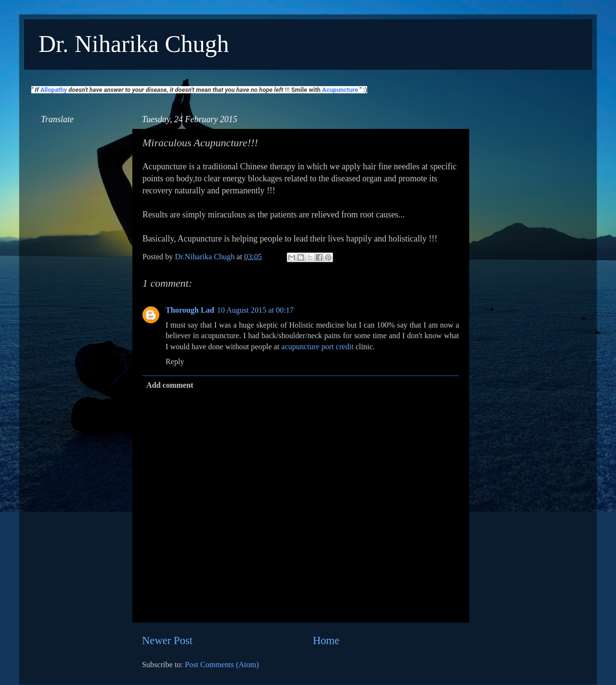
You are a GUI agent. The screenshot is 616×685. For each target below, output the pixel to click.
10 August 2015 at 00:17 (255, 310)
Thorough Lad (190, 310)
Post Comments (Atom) (222, 665)
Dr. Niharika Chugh (134, 44)
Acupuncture (340, 90)
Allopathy (54, 90)
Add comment (170, 385)
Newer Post (167, 641)
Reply (175, 362)
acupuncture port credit (318, 347)
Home (326, 641)
